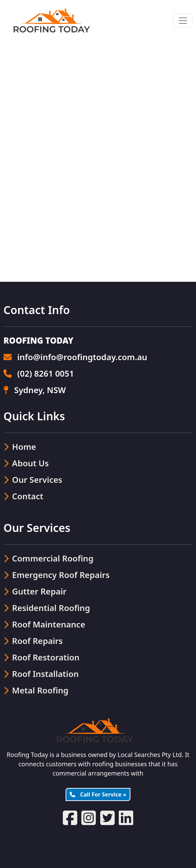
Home (20, 447)
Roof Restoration (42, 657)
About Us (26, 463)
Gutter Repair (35, 591)
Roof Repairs (33, 641)
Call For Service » (98, 794)
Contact (23, 496)
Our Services (33, 480)
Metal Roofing (36, 690)
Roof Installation (41, 674)
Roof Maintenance (44, 624)
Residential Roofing (47, 608)
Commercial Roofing (48, 558)
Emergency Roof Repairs (56, 575)
